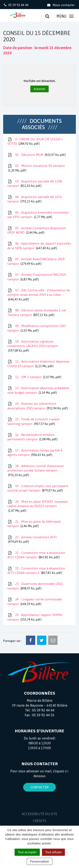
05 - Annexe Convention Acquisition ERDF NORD (37, 231)
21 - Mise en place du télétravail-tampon (34, 524)
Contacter (39, 787)
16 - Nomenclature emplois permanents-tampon (32, 437)
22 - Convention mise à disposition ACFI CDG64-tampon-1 (36, 571)
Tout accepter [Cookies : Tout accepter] (27, 852)
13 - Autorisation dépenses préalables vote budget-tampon (38, 390)
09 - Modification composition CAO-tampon (37, 328)
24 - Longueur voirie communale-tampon (35, 602)
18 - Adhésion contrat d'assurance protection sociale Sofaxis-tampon (35, 471)
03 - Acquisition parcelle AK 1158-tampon (35, 184)
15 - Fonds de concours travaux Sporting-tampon (33, 422)
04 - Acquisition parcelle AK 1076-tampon (35, 199)
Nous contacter (61, 5)
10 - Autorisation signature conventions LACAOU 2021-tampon (33, 346)
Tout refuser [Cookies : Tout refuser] (53, 852)
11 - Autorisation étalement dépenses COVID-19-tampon (38, 364)
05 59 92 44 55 (43, 715)
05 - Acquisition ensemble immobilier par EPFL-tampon (38, 215)
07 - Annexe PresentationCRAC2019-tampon (37, 277)
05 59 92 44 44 (43, 710)
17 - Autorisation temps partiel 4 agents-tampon (35, 453)
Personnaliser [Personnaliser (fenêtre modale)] (40, 861)
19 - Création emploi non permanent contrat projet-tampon (38, 488)
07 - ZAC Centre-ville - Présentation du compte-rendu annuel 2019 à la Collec (39, 295)
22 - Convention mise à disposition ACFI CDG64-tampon (36, 555)
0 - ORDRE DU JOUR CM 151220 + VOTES (35, 142)
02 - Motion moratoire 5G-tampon (36, 168)
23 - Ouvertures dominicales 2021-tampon (35, 586)
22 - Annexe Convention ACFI (32, 540)
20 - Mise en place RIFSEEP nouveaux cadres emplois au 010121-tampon (37, 506)
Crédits (39, 821)
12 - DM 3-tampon (34, 377)
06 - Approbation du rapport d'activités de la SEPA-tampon (39, 246)
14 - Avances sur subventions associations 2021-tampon (38, 406)
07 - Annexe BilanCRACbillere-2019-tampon (36, 262)
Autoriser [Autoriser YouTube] (39, 89)
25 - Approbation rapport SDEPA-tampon (35, 617)
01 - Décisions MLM (37, 155)
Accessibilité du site (39, 814)
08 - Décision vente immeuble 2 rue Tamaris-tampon (37, 313)
